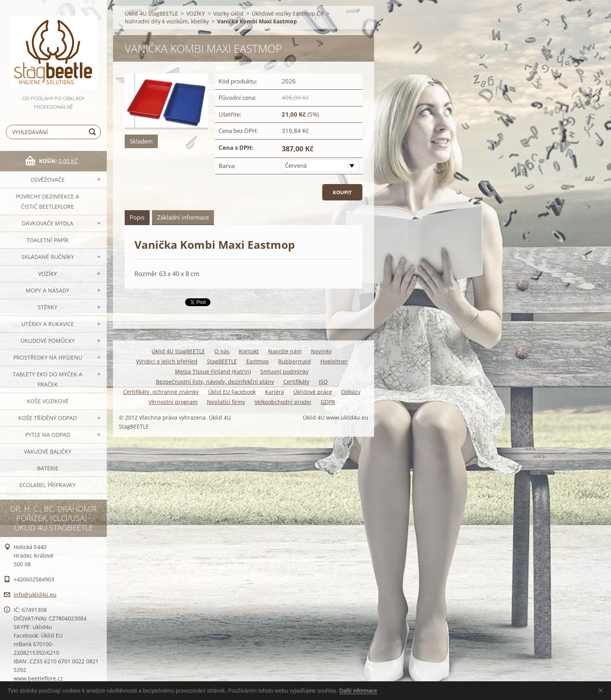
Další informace (358, 691)
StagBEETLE (222, 361)
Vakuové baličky (48, 451)
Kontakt (249, 351)
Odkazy (351, 392)
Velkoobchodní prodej (283, 402)
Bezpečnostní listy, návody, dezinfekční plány (215, 382)
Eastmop (258, 361)
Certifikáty (296, 382)
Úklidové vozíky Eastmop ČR (288, 13)
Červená (296, 165)
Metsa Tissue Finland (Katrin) (213, 371)
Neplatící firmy (226, 402)
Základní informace (183, 217)
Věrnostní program (173, 402)
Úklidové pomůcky (48, 341)
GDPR (328, 402)
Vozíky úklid (228, 13)
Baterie (48, 468)
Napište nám (285, 351)
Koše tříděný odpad (48, 418)
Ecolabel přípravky (48, 485)
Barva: (227, 166)
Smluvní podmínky (284, 371)
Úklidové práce (313, 392)
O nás (222, 351)
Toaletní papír (48, 240)
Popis (137, 217)
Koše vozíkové (48, 401)
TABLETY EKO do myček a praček (48, 379)
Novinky (321, 351)
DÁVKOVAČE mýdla (48, 223)
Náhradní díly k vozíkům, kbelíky (167, 21)
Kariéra (275, 392)
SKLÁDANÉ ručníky (48, 257)
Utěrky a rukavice (48, 324)
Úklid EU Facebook (232, 392)
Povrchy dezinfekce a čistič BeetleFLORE (48, 201)
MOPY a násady (48, 290)
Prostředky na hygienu (48, 357)
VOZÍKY (48, 274)
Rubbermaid (295, 361)
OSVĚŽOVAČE (48, 180)
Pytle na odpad (48, 435)
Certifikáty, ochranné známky (161, 392)
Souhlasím (602, 690)
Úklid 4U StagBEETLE (151, 13)
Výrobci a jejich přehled (167, 361)
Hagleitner (334, 361)
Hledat (94, 132)
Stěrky (48, 307)
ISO (323, 382)
